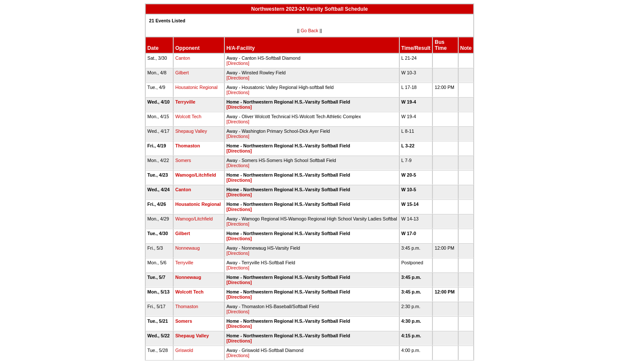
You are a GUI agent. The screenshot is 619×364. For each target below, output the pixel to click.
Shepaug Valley (191, 131)
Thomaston (188, 146)
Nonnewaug (188, 248)
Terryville (185, 102)
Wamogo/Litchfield (196, 175)
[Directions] (238, 63)
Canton (183, 58)
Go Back (310, 31)
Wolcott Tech (188, 116)
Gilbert (182, 73)
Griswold (184, 350)
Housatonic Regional (196, 87)
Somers (183, 160)
